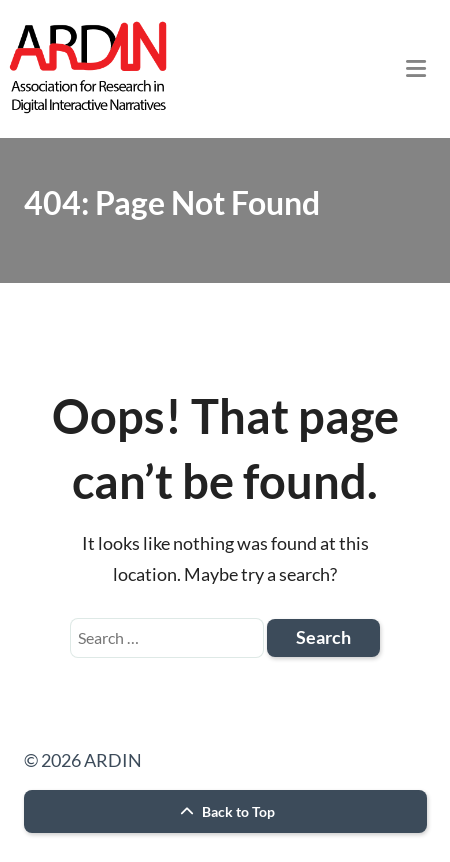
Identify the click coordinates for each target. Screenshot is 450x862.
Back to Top (225, 811)
